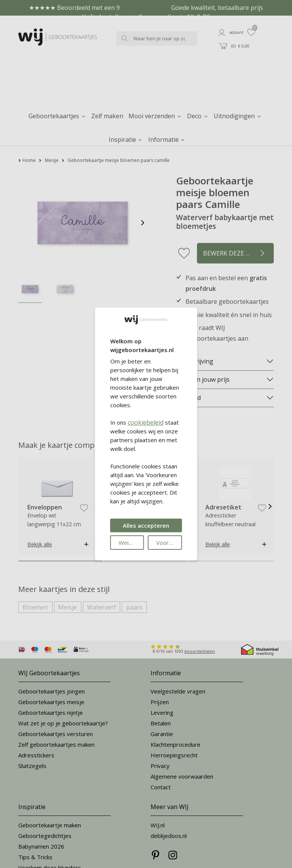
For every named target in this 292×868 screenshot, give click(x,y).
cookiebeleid (146, 422)
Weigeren (131, 543)
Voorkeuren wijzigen (169, 543)
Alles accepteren (146, 525)
